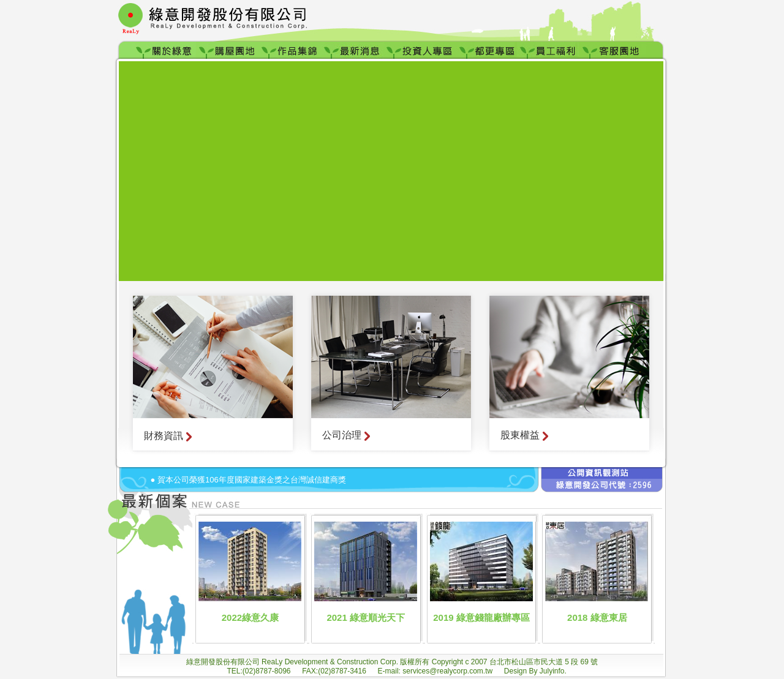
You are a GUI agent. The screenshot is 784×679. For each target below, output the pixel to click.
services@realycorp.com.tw (448, 671)
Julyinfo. (553, 671)
